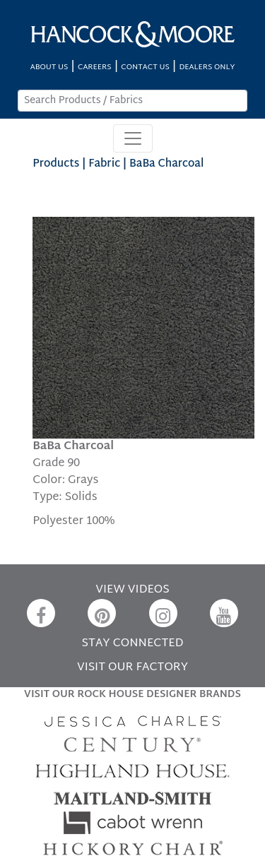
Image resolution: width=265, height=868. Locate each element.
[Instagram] (163, 613)
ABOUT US (49, 67)
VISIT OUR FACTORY (132, 668)
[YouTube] (224, 613)
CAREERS (95, 67)
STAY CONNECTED (133, 644)
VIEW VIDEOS (132, 590)
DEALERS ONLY (207, 67)
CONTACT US (145, 67)
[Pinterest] (102, 613)
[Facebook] (41, 613)
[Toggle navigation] (133, 138)
